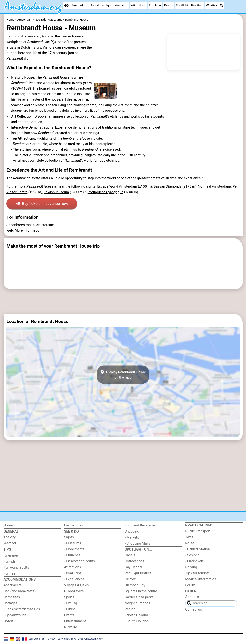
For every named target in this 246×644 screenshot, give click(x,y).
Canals (130, 555)
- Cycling (71, 603)
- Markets (132, 537)
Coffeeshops (135, 561)
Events (168, 5)
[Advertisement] (123, 301)
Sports (69, 597)
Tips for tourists (197, 573)
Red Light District (138, 573)
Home (8, 525)
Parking (191, 567)
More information (28, 231)
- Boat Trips (73, 573)
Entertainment (75, 621)
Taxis (189, 537)
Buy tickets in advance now (42, 204)
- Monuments (74, 549)
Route (190, 543)
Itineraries (11, 555)
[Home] (66, 6)
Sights (69, 537)
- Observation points (80, 561)
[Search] (221, 6)
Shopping (132, 531)
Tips (7, 549)
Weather (212, 5)
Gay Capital (133, 567)
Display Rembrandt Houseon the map (123, 375)
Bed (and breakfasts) (20, 591)
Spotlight (182, 5)
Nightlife (71, 627)
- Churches (72, 555)
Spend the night (101, 5)
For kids (10, 561)
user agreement (37, 639)
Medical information (201, 579)
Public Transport (198, 531)
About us (192, 597)
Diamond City (135, 585)
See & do (155, 5)
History (130, 579)
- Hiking (70, 609)
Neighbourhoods (137, 603)
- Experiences (74, 579)
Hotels (9, 621)
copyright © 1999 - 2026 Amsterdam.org (79, 639)
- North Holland (136, 615)
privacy (52, 639)
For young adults (16, 567)
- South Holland (136, 621)
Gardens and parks (139, 597)
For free (9, 573)
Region (130, 609)
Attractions (138, 5)
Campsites (12, 597)
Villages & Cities (77, 585)
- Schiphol (193, 555)
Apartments (13, 585)
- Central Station (197, 549)
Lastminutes (74, 525)
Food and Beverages (140, 525)
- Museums (73, 543)
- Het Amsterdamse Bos (22, 609)
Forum (190, 585)
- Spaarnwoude (15, 615)
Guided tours (74, 591)
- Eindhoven (194, 561)
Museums (121, 5)
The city (10, 537)
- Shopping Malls (137, 543)
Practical (197, 5)
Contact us (194, 610)
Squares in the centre (141, 591)
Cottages (11, 603)
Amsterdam (79, 5)
